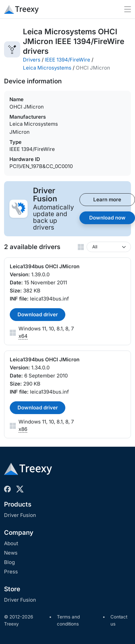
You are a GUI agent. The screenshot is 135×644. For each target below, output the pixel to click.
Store (12, 589)
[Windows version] (109, 247)
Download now (107, 218)
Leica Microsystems (47, 68)
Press (11, 572)
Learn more (107, 199)
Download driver (38, 314)
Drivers (32, 60)
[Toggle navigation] (128, 9)
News (11, 553)
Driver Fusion (20, 515)
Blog (9, 562)
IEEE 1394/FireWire (67, 60)
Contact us (119, 620)
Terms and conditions (68, 620)
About (11, 543)
